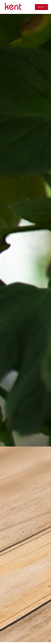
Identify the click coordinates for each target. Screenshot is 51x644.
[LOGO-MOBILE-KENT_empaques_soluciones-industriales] (13, 4)
